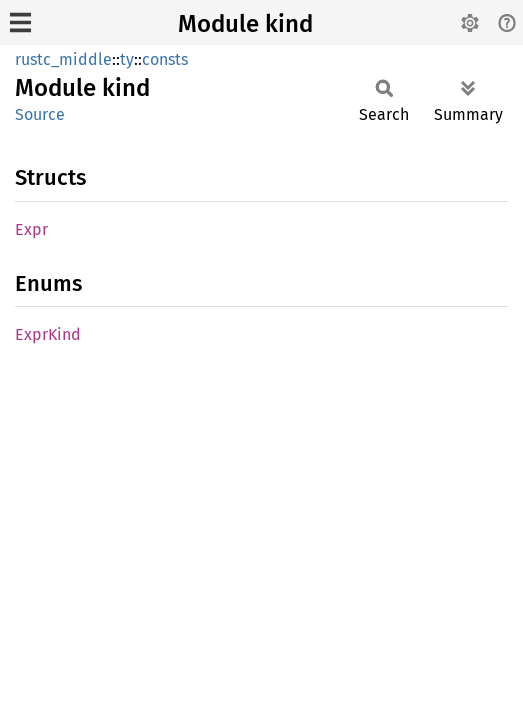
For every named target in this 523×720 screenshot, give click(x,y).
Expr (31, 229)
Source (40, 114)
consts (165, 59)
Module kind (245, 24)
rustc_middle (63, 59)
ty (127, 59)
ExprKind (48, 334)
